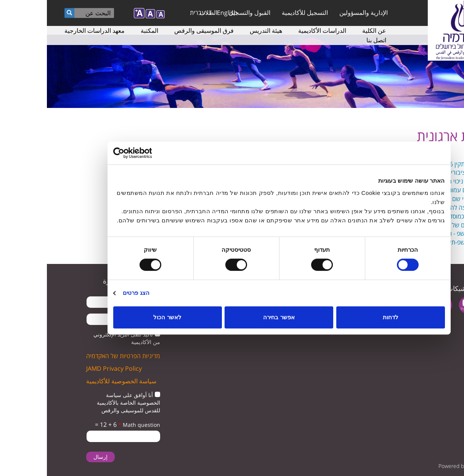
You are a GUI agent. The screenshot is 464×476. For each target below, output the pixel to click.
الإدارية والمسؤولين (317, 13)
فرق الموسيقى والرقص (157, 31)
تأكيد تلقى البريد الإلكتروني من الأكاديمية (80, 338)
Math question (92, 425)
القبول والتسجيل (203, 13)
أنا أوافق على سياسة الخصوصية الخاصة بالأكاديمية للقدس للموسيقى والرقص (82, 403)
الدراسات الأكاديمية (275, 31)
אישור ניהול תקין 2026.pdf (414, 164)
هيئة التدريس (219, 31)
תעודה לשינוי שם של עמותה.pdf (407, 199)
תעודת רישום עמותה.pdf (417, 190)
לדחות (344, 317)
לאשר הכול (120, 317)
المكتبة (103, 31)
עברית (151, 13)
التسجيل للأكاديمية (258, 13)
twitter (444, 305)
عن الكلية (327, 31)
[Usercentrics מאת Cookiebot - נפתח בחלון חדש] (100, 153)
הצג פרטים (89, 293)
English (180, 13)
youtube (420, 305)
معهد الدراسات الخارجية (48, 31)
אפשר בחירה (232, 317)
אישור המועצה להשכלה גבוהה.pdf (405, 207)
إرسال (54, 457)
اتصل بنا (329, 40)
